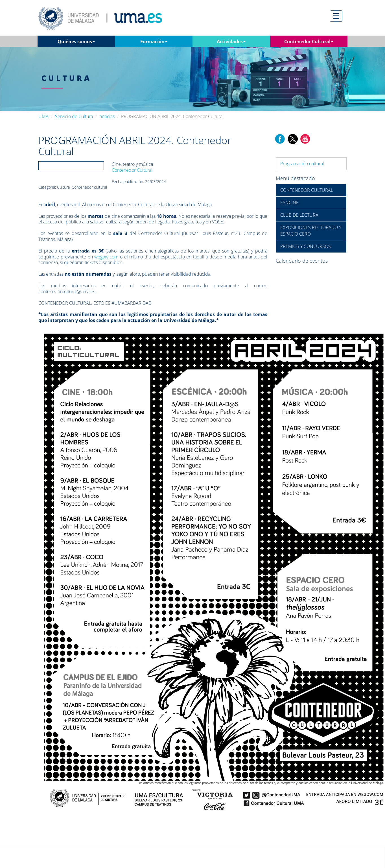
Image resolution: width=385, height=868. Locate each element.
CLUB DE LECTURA (299, 215)
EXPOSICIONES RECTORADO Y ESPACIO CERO (311, 231)
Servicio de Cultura (74, 116)
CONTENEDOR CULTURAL (307, 190)
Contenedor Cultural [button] (309, 42)
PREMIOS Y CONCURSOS (306, 246)
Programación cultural (302, 164)
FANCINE (289, 203)
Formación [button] (154, 42)
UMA (43, 116)
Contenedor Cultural (132, 170)
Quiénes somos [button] (76, 42)
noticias (107, 116)
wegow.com (106, 257)
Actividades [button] (231, 42)
